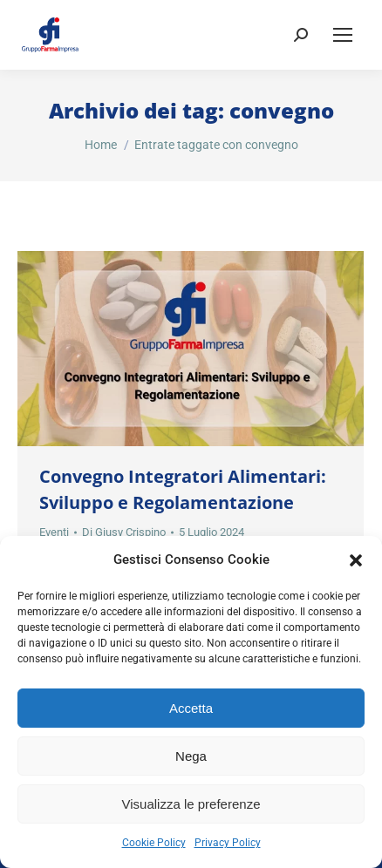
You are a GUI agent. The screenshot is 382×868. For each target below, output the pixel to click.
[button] (356, 560)
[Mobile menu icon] (343, 35)
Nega (191, 756)
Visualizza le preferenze (191, 804)
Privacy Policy (228, 843)
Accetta (191, 708)
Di (124, 532)
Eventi (54, 532)
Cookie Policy (154, 843)
